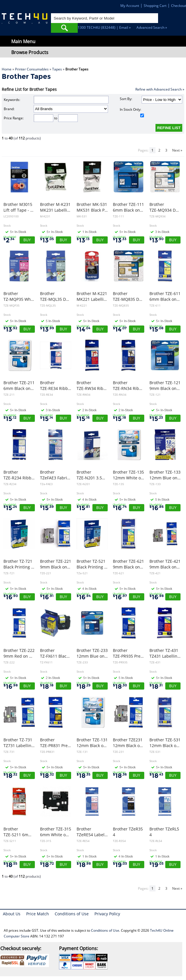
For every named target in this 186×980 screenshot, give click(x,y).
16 (120, 508)
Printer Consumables (32, 69)
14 (83, 329)
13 (47, 240)
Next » (177, 150)
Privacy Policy (107, 914)
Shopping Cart (155, 6)
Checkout (179, 6)
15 (156, 329)
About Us (12, 914)
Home (7, 69)
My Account (130, 6)
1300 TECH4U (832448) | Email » (104, 27)
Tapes (57, 69)
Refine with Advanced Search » (160, 89)
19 (120, 865)
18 (47, 687)
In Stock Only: (132, 112)
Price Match (38, 914)
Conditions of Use (72, 914)
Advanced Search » (152, 27)
